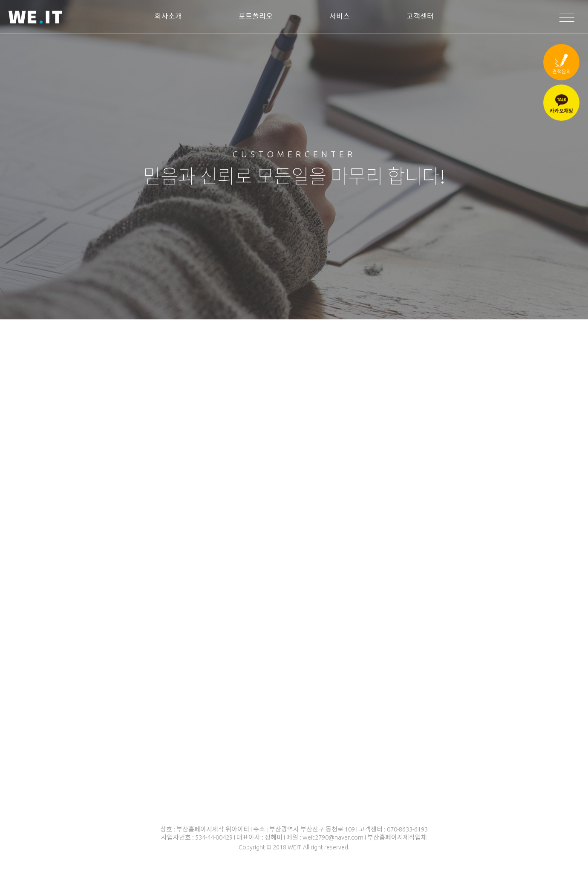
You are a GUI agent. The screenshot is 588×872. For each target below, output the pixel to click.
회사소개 (168, 16)
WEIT (35, 18)
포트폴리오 (256, 16)
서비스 (340, 16)
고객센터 (420, 16)
